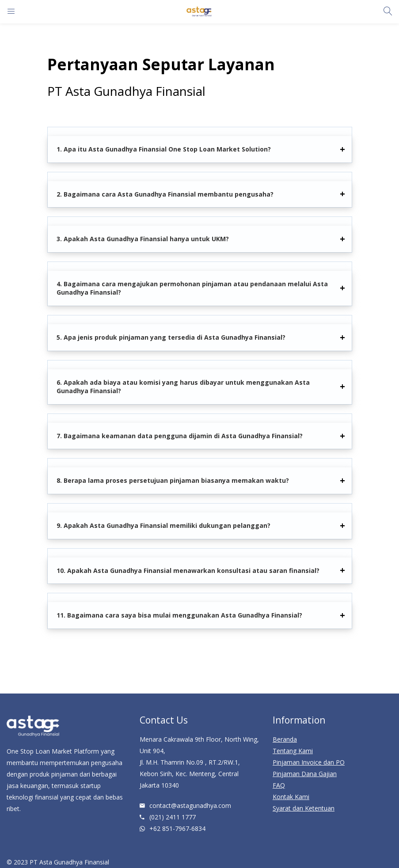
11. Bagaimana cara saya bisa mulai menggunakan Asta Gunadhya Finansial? (179, 615)
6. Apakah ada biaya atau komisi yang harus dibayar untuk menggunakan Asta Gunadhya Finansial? (183, 387)
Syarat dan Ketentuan (304, 808)
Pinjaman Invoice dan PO (309, 762)
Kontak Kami (291, 797)
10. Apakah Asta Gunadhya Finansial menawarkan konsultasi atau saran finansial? (188, 570)
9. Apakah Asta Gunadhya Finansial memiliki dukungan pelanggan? (163, 525)
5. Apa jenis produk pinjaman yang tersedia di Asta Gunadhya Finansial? (171, 337)
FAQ (279, 785)
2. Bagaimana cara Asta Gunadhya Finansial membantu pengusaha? (165, 194)
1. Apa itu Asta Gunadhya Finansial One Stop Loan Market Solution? (164, 149)
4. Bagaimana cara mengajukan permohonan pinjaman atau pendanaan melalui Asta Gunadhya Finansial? (192, 288)
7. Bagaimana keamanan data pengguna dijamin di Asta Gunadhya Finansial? (180, 436)
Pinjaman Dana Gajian (305, 774)
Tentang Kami (293, 751)
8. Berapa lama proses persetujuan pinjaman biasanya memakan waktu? (173, 480)
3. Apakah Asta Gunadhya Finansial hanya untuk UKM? (143, 239)
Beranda (285, 739)
